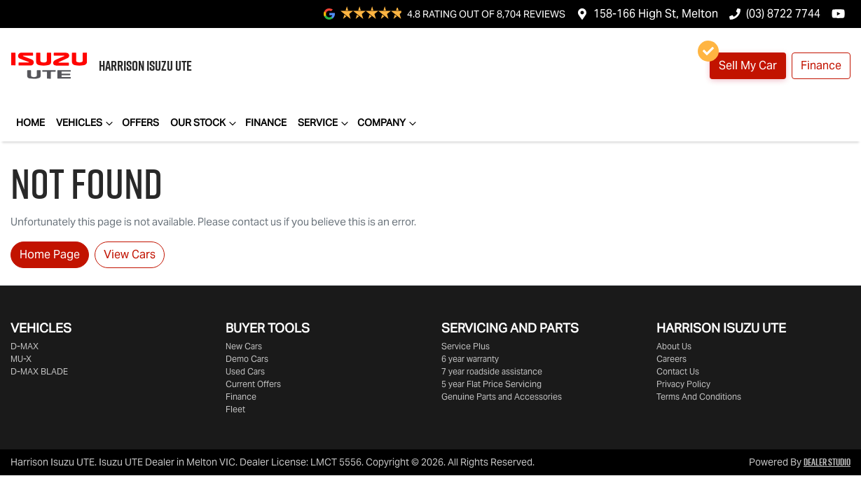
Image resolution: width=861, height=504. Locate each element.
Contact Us (678, 371)
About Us (674, 346)
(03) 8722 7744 (783, 14)
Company (388, 123)
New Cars (244, 346)
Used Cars (245, 371)
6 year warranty (470, 359)
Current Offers (253, 384)
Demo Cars (247, 359)
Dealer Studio (827, 462)
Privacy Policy (683, 384)
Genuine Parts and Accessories (502, 397)
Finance (821, 65)
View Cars (130, 254)
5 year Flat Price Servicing (491, 384)
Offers (140, 122)
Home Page (50, 254)
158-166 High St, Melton (656, 14)
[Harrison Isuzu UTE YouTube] (841, 14)
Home (30, 122)
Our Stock (205, 123)
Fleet (235, 409)
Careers (671, 359)
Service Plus (466, 346)
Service (325, 123)
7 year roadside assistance (492, 371)
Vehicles (86, 123)
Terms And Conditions (699, 397)
